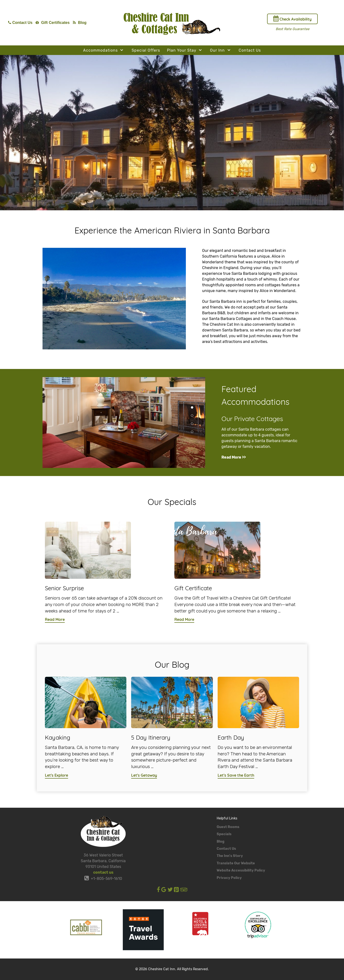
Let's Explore (56, 775)
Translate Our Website (236, 863)
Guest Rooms (228, 827)
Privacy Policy (229, 878)
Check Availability (292, 19)
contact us (103, 872)
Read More (55, 619)
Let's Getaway (144, 775)
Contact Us (226, 849)
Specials (224, 834)
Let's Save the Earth (236, 775)
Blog (220, 842)
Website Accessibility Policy (241, 870)
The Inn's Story (230, 856)
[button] (331, 101)
